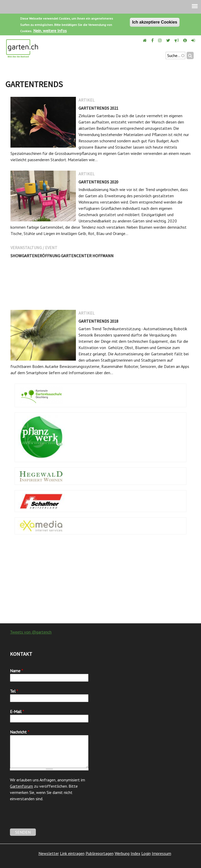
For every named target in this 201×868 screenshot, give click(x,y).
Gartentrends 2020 (98, 182)
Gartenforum (21, 786)
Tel (14, 691)
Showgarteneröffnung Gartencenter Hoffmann (62, 256)
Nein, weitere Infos (50, 31)
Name (16, 671)
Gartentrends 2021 (98, 108)
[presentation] (50, 818)
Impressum (161, 853)
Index (135, 853)
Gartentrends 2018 (98, 321)
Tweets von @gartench (31, 632)
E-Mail (17, 712)
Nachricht (20, 732)
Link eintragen (72, 853)
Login (146, 853)
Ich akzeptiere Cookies (155, 22)
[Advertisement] (100, 581)
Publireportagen (100, 853)
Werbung (122, 853)
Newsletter (49, 853)
